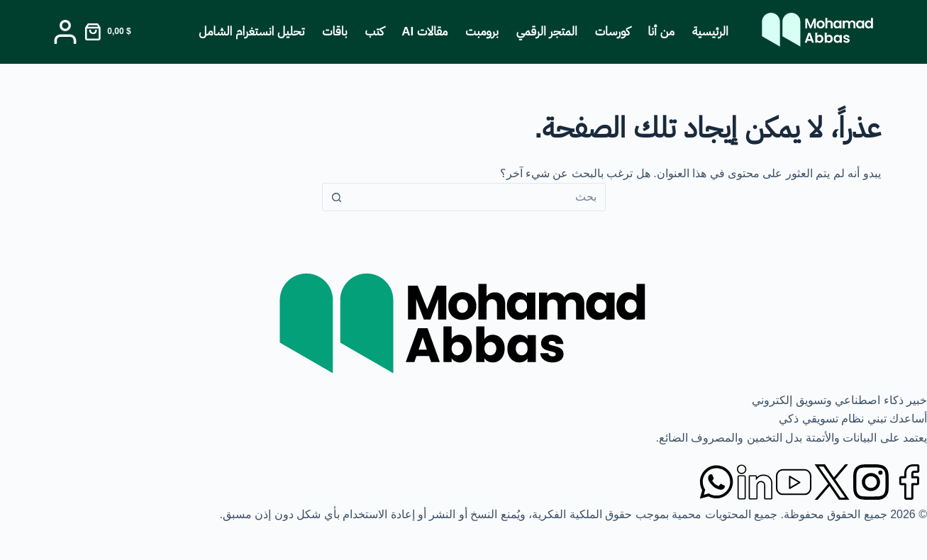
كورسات (612, 32)
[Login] (65, 32)
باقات (334, 32)
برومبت (482, 32)
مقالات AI (424, 32)
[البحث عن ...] (478, 197)
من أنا (661, 32)
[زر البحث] (337, 197)
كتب (375, 32)
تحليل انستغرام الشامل (251, 32)
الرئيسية (710, 32)
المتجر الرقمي (547, 32)
